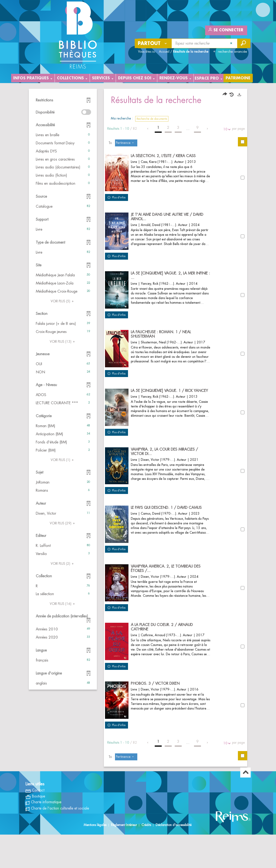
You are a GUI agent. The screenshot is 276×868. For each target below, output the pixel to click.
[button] (63, 135)
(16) (63, 604)
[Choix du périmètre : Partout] (153, 43)
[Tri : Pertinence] (126, 143)
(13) (63, 342)
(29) (63, 523)
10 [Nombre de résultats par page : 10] (226, 129)
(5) (63, 301)
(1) (63, 460)
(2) (63, 564)
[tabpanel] (138, 445)
